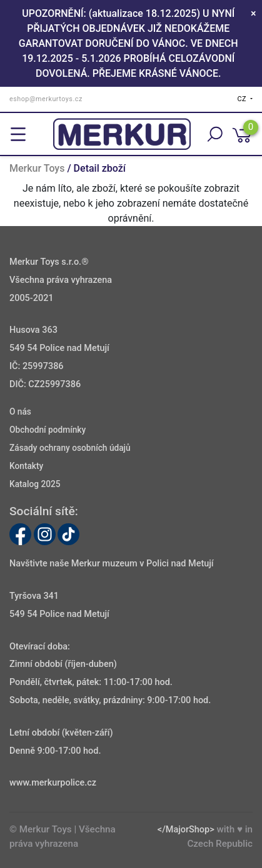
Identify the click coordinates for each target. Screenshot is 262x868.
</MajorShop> (186, 830)
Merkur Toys (37, 168)
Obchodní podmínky (48, 430)
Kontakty (26, 466)
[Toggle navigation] (18, 134)
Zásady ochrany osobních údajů (70, 448)
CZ (243, 99)
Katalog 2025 (35, 484)
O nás (20, 412)
